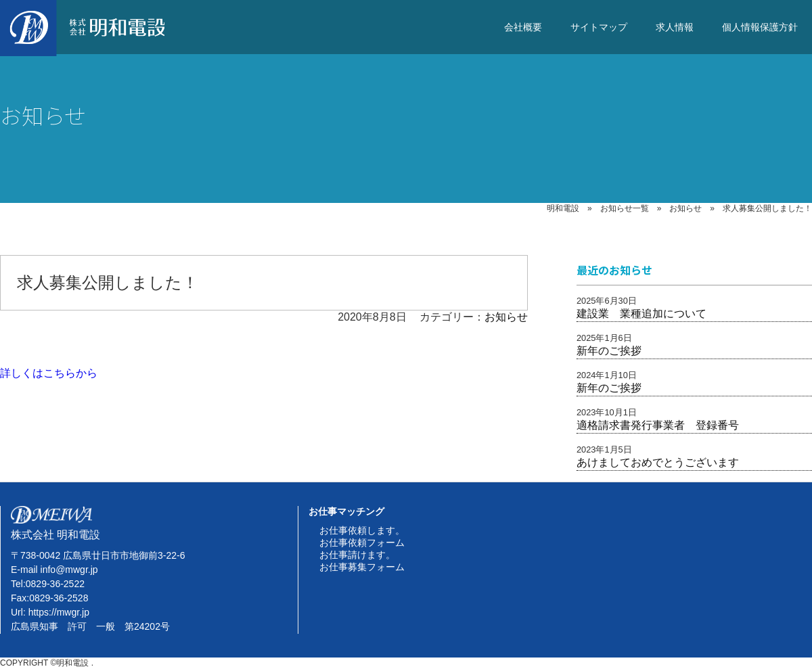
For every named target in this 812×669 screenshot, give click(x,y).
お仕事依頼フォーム (362, 543)
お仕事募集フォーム (362, 567)
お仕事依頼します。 (362, 530)
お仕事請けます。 (357, 555)
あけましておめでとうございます (658, 462)
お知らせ (506, 317)
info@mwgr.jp (69, 570)
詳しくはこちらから (49, 373)
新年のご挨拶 (609, 351)
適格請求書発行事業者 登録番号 (658, 425)
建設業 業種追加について (641, 314)
